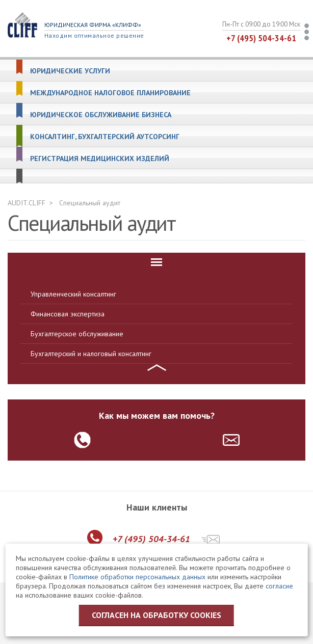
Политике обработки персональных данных (137, 577)
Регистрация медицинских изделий (100, 159)
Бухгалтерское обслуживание (77, 334)
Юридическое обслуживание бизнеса (101, 115)
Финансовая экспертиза (68, 314)
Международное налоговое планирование (110, 93)
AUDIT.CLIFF (27, 203)
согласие (279, 586)
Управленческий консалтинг (73, 294)
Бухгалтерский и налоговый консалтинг (91, 354)
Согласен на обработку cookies (156, 615)
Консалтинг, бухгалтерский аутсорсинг (105, 137)
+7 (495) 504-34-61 (261, 38)
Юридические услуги (70, 71)
